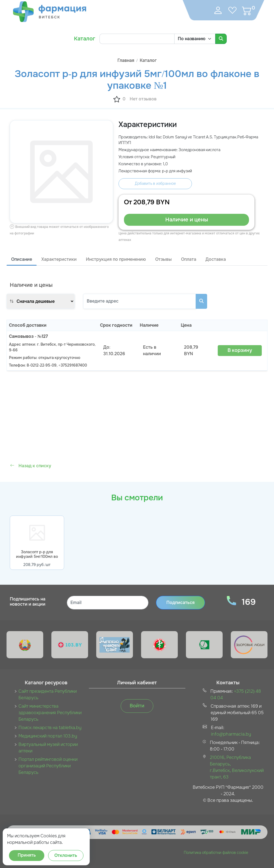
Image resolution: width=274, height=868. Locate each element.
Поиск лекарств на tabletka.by (50, 728)
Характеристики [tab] (59, 259)
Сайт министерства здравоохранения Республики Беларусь (50, 713)
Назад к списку (31, 466)
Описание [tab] (22, 259)
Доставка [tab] (216, 259)
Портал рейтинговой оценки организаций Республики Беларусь (48, 766)
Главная (126, 60)
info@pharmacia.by (231, 734)
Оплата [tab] (189, 259)
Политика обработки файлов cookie (216, 853)
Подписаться (180, 602)
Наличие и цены (187, 220)
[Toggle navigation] (200, 11)
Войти (137, 706)
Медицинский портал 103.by (48, 736)
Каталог (85, 39)
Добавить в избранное (155, 183)
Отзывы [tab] (164, 259)
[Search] (137, 39)
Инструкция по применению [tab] (116, 259)
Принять (27, 855)
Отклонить (66, 855)
